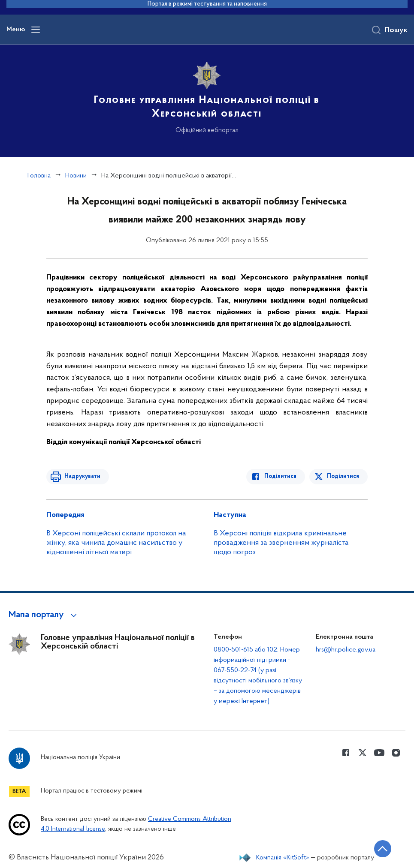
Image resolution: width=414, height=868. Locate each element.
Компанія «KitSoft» (283, 858)
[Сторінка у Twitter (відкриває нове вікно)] (363, 753)
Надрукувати (82, 476)
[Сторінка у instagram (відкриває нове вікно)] (396, 753)
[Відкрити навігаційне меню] (36, 30)
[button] (44, 615)
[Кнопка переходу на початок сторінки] (382, 849)
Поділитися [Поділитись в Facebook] (281, 476)
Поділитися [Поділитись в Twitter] (343, 476)
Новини (76, 176)
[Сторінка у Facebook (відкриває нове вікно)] (346, 753)
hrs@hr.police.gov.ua (346, 650)
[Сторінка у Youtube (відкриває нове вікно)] (379, 753)
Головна (39, 176)
